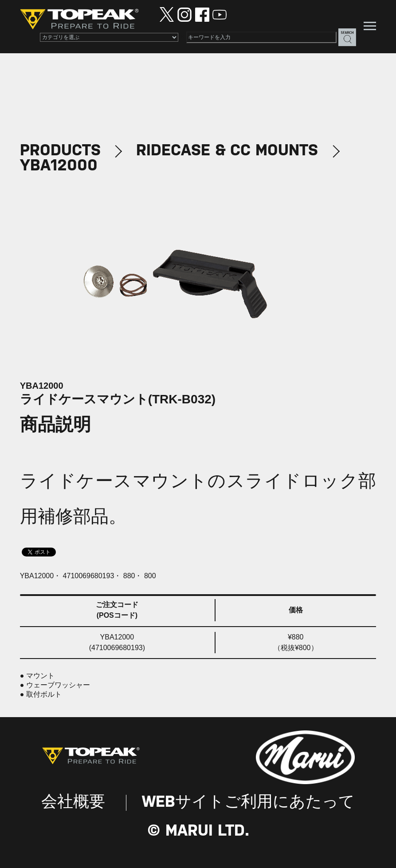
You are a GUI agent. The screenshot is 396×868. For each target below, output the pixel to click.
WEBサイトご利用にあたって (248, 803)
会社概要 (73, 803)
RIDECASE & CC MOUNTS (227, 151)
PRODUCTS (60, 151)
